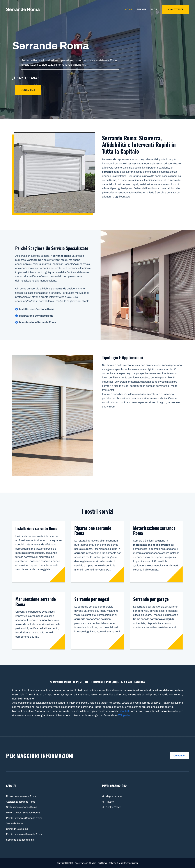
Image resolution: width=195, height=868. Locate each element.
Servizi (141, 9)
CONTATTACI (176, 9)
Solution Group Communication (124, 863)
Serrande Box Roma (17, 829)
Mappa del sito (114, 796)
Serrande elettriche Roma (20, 840)
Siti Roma (102, 863)
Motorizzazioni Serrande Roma (23, 813)
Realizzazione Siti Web (85, 863)
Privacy (110, 802)
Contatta (125, 711)
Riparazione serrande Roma (21, 796)
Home (128, 9)
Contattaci (179, 756)
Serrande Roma (23, 9)
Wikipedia (124, 715)
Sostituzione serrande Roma (22, 807)
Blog (154, 9)
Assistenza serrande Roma (21, 802)
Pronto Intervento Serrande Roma (24, 818)
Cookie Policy (113, 807)
